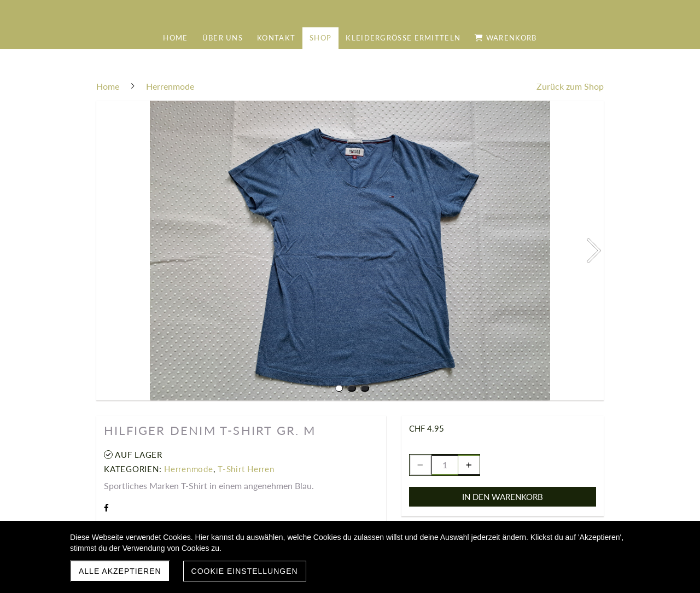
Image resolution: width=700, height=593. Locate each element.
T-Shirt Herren (246, 469)
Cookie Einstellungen (245, 571)
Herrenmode (189, 469)
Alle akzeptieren (120, 571)
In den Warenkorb (503, 497)
